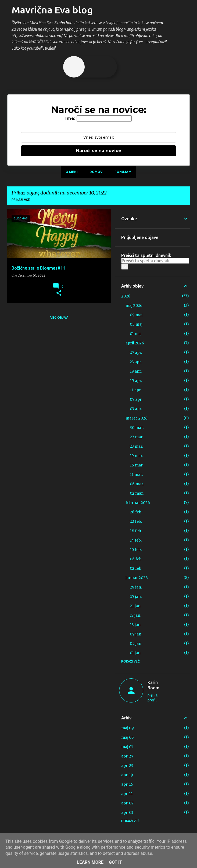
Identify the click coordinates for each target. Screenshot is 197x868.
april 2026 (135, 343)
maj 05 (128, 737)
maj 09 (128, 728)
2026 (126, 296)
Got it (115, 862)
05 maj (136, 324)
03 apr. (136, 409)
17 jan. (135, 615)
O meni (72, 172)
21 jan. (136, 606)
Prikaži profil (153, 698)
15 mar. (137, 465)
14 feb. (136, 540)
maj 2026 (134, 306)
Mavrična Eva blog (52, 10)
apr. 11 (127, 794)
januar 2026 (137, 578)
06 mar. (137, 484)
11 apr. (136, 390)
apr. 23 (127, 766)
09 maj (136, 315)
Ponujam (123, 172)
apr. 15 (127, 784)
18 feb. (136, 531)
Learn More (90, 862)
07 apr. (136, 399)
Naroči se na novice (99, 151)
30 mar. (137, 428)
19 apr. (136, 371)
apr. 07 (127, 803)
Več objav (59, 317)
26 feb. (136, 512)
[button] (59, 293)
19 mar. (136, 456)
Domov (96, 172)
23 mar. (136, 446)
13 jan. (136, 625)
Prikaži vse (21, 200)
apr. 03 (127, 812)
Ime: (70, 118)
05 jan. (136, 643)
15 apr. (136, 381)
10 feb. (136, 550)
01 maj (136, 334)
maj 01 (127, 747)
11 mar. (136, 475)
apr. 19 (127, 775)
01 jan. (136, 653)
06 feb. (136, 559)
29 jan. (136, 587)
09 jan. (136, 634)
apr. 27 (127, 756)
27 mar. (137, 437)
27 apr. (136, 352)
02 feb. (136, 568)
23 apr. (136, 362)
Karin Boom (153, 685)
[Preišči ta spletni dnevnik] (155, 261)
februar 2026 (138, 503)
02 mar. (137, 493)
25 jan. (136, 597)
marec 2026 (137, 418)
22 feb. (136, 521)
